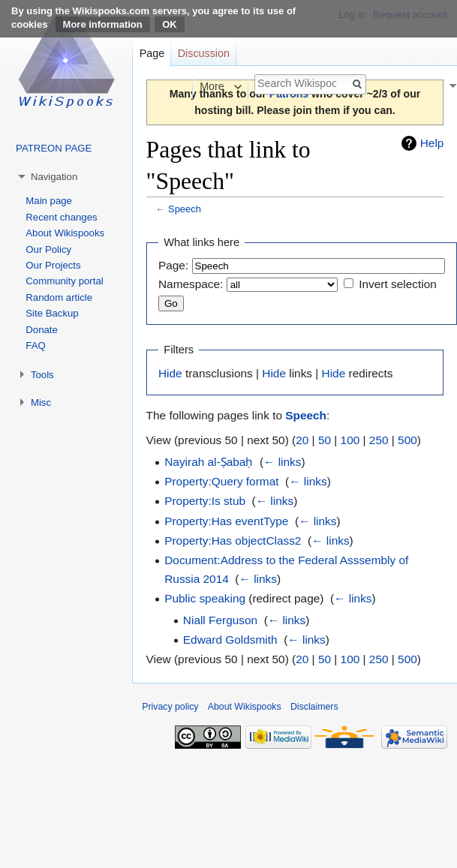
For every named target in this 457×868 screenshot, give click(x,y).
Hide (170, 373)
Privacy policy (170, 707)
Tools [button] (42, 375)
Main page (49, 201)
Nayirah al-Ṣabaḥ (209, 462)
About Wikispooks (65, 233)
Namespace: (191, 284)
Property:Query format (221, 481)
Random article (59, 297)
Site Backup (52, 313)
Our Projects (53, 265)
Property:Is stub (205, 501)
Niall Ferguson (220, 620)
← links (282, 462)
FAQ (35, 345)
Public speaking (205, 598)
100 (350, 440)
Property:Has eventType (226, 521)
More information (103, 24)
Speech (185, 209)
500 (407, 440)
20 (302, 440)
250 (379, 440)
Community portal (64, 281)
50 (325, 440)
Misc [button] (41, 402)
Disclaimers (314, 707)
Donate (42, 330)
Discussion (204, 53)
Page (152, 53)
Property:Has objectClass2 (233, 541)
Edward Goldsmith (230, 640)
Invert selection (398, 284)
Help (432, 143)
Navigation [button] (54, 177)
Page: (173, 265)
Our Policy (48, 249)
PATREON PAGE (54, 148)
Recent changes (61, 217)
